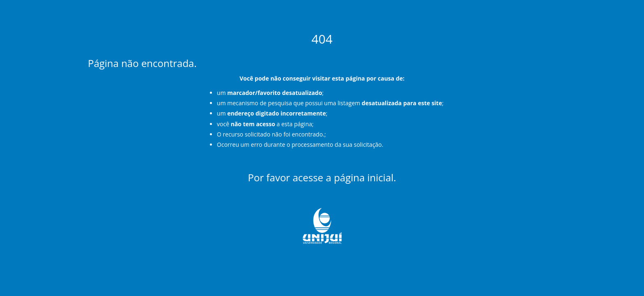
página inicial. (365, 177)
